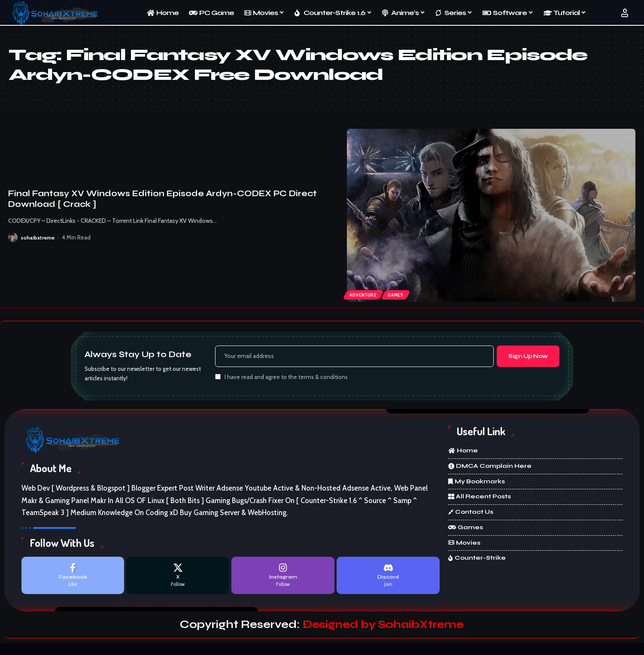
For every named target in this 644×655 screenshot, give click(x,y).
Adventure (364, 294)
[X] (178, 578)
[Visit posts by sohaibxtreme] (13, 237)
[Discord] (388, 578)
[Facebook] (73, 578)
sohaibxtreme (38, 237)
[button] (625, 13)
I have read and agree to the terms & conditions (286, 379)
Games (399, 294)
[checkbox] (218, 378)
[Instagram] (283, 578)
